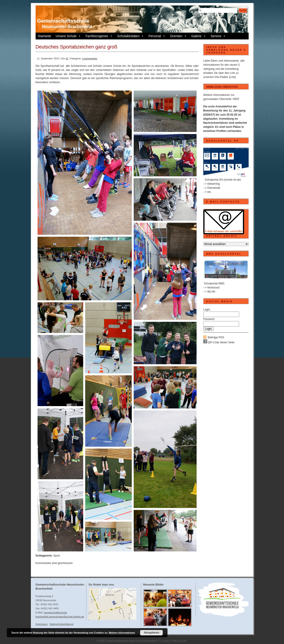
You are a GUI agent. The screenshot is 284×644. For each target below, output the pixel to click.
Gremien (178, 36)
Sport (57, 556)
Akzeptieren (151, 633)
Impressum (42, 624)
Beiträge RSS (216, 337)
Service (218, 36)
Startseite (45, 36)
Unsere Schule (68, 36)
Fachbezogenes (99, 36)
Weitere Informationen (122, 633)
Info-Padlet (221, 77)
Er (67, 58)
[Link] (232, 77)
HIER (236, 99)
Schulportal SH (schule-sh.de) (223, 180)
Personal (157, 36)
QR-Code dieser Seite (219, 342)
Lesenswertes (90, 58)
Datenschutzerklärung (62, 624)
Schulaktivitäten (131, 36)
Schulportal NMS (214, 283)
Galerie (199, 36)
